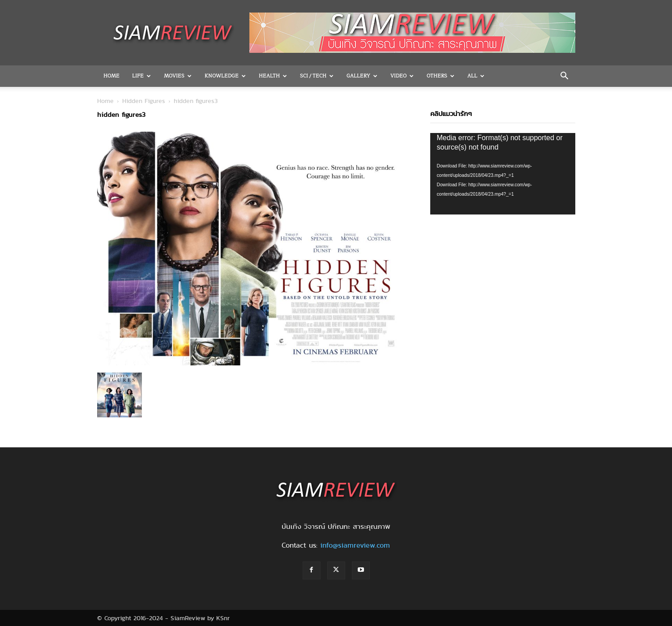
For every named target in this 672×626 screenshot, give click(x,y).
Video (402, 76)
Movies (178, 76)
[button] (565, 77)
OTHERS (441, 76)
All (476, 76)
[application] (503, 174)
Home (111, 76)
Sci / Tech (317, 76)
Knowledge (225, 76)
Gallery (362, 76)
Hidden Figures (144, 101)
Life (141, 76)
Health (273, 76)
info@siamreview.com (355, 545)
